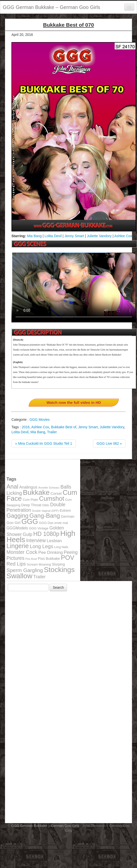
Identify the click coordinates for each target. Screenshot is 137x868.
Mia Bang (34, 236)
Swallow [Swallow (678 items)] (19, 576)
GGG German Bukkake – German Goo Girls (51, 7)
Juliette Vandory (99, 236)
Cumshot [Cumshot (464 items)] (52, 499)
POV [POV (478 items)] (68, 558)
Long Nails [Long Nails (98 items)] (61, 547)
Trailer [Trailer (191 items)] (39, 577)
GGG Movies (39, 420)
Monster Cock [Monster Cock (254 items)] (22, 552)
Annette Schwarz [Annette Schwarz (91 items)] (49, 488)
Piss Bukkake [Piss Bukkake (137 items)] (49, 559)
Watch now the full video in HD (74, 402)
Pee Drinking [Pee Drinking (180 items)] (51, 552)
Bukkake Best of (64, 427)
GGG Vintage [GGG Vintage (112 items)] (39, 528)
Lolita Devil (53, 236)
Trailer (52, 432)
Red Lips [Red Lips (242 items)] (16, 564)
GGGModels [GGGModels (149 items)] (17, 528)
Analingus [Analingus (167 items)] (28, 487)
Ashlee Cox (123, 236)
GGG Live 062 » (109, 443)
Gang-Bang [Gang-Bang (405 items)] (45, 516)
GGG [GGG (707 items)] (30, 521)
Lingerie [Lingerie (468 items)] (18, 546)
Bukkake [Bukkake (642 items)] (36, 492)
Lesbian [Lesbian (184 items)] (54, 541)
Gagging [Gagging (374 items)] (17, 516)
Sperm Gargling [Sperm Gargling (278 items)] (25, 570)
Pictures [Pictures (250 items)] (15, 558)
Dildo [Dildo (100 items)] (46, 505)
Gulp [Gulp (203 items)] (27, 534)
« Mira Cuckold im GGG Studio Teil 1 (44, 443)
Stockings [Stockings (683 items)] (59, 570)
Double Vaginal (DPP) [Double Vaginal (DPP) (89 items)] (45, 511)
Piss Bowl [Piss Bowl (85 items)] (31, 559)
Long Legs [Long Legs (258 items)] (42, 546)
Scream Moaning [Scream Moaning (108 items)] (39, 564)
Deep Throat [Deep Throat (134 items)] (31, 505)
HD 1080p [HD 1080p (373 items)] (46, 534)
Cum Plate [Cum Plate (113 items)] (30, 500)
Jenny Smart (74, 236)
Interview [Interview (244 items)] (36, 540)
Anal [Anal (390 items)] (12, 487)
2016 (26, 427)
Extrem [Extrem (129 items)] (65, 510)
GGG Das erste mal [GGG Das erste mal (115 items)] (54, 523)
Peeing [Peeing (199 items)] (71, 552)
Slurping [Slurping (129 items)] (58, 564)
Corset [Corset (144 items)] (56, 493)
